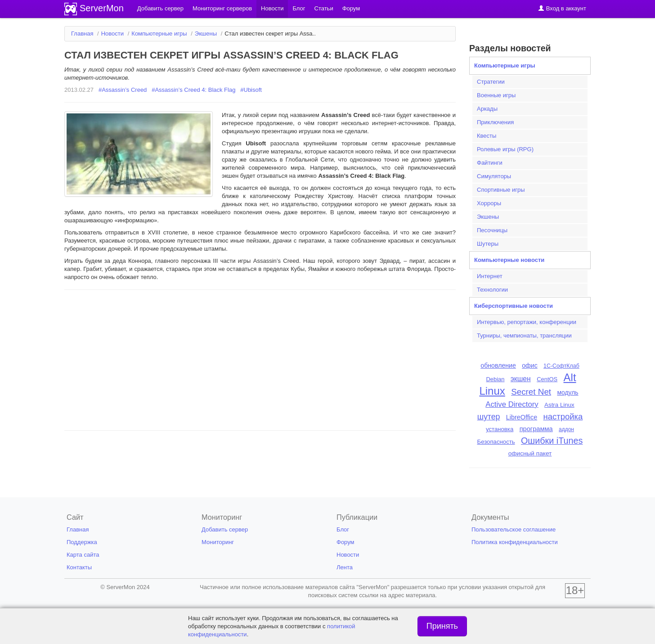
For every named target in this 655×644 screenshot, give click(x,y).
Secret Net (531, 392)
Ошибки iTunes (552, 441)
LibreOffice (522, 417)
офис (530, 365)
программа (536, 429)
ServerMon (102, 8)
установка (500, 429)
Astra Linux (559, 405)
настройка (563, 417)
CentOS (547, 379)
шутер (489, 417)
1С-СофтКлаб (561, 366)
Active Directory (512, 404)
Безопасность (496, 442)
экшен (521, 379)
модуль (568, 392)
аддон (566, 429)
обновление (498, 365)
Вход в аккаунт (562, 8)
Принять (442, 626)
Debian (495, 379)
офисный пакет (530, 453)
